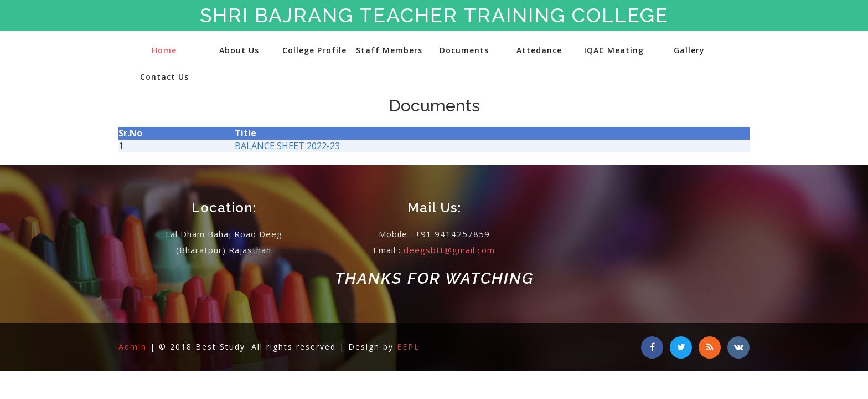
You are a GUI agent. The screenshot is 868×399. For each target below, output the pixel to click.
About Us (239, 50)
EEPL (408, 347)
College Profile (314, 50)
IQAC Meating (614, 50)
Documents (464, 50)
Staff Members (389, 50)
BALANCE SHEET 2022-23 (287, 146)
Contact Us (164, 77)
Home (164, 50)
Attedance (539, 50)
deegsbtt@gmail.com (449, 250)
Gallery (689, 50)
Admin (134, 347)
